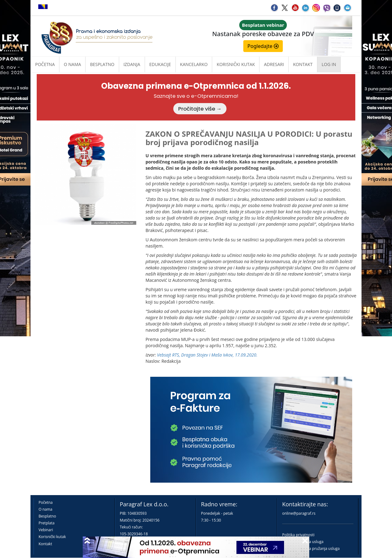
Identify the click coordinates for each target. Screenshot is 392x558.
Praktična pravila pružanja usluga (311, 549)
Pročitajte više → (200, 109)
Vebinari (46, 530)
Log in (329, 64)
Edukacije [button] (160, 64)
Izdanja (132, 64)
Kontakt (45, 544)
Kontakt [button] (303, 64)
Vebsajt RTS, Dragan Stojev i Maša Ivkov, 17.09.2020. (207, 355)
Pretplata (47, 523)
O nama (72, 64)
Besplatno (102, 64)
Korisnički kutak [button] (236, 64)
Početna (45, 64)
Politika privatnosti (298, 535)
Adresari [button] (274, 64)
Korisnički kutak (52, 537)
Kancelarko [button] (194, 64)
